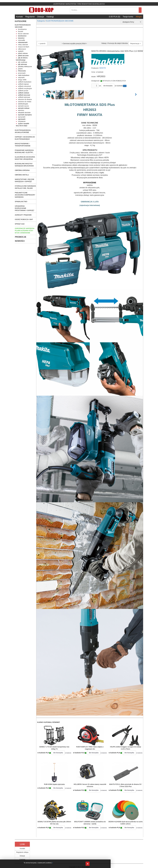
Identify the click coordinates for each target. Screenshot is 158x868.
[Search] (104, 10)
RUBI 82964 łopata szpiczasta (54, 784)
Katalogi (50, 17)
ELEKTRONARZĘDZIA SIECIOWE (60, 21)
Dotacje (41, 17)
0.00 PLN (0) (115, 17)
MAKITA (103, 68)
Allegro (139, 17)
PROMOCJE (21, 237)
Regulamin (30, 17)
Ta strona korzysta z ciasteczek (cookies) (38, 863)
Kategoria (41, 21)
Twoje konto (128, 17)
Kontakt (19, 17)
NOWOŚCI (20, 241)
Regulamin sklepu (22, 852)
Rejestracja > (136, 44)
